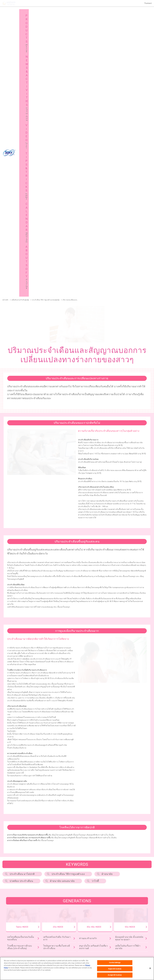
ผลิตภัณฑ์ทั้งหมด (139, 840)
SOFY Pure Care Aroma (39, 883)
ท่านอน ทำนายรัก (88, 659)
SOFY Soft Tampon (9, 871)
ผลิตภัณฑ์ (11, 932)
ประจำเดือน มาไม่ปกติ (22, 594)
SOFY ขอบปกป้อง (123, 855)
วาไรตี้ (95, 601)
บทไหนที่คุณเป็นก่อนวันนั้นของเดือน (21, 659)
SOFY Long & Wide (67, 883)
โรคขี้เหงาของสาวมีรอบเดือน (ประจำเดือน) (19, 667)
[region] (77, 969)
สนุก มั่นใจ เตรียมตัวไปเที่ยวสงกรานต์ (93, 667)
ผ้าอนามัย (107, 594)
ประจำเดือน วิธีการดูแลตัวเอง (68, 594)
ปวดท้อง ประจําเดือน (21, 601)
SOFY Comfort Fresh (10, 883)
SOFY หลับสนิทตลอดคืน (43, 855)
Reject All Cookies (115, 969)
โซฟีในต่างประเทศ (89, 938)
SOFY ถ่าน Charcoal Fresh (12, 855)
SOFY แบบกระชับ (98, 855)
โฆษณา (85, 932)
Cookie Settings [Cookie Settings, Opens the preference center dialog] (115, 963)
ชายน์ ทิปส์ (123, 932)
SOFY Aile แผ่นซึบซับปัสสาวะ (13, 896)
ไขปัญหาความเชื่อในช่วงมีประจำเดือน (57, 667)
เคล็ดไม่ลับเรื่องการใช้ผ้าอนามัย (128, 667)
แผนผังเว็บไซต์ (50, 938)
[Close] (150, 968)
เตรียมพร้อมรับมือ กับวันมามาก (57, 659)
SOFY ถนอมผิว (8, 859)
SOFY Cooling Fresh (71, 855)
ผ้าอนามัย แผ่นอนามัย (62, 601)
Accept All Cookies (115, 975)
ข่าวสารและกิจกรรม (52, 932)
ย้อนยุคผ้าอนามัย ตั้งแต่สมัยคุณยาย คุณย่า (129, 659)
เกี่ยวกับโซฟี (12, 938)
